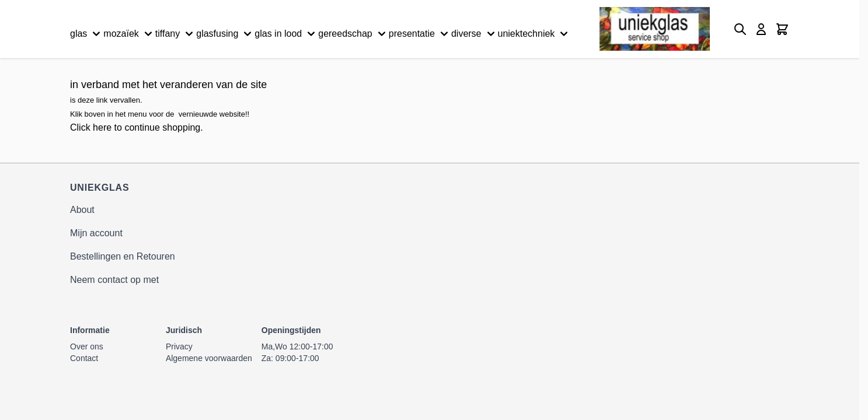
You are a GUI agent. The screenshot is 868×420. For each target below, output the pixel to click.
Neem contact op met (114, 280)
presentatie (420, 34)
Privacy (179, 346)
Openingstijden (291, 330)
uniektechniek (535, 34)
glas (87, 34)
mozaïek (129, 34)
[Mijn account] (761, 29)
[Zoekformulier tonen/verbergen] (740, 29)
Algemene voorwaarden (209, 358)
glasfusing (225, 34)
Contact (84, 358)
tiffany (176, 34)
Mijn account (96, 233)
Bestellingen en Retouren (123, 256)
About (82, 210)
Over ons (87, 346)
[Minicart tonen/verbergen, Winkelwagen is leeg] (782, 29)
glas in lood (286, 34)
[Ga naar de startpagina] (655, 29)
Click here (91, 127)
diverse (475, 34)
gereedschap (353, 34)
